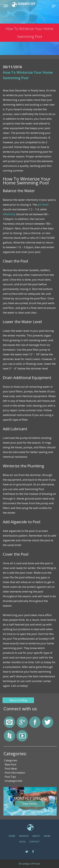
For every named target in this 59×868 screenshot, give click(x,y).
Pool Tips (10, 777)
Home (12, 836)
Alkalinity (9, 214)
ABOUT (36, 836)
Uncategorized (13, 781)
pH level (43, 204)
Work (47, 836)
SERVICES (24, 836)
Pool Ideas (11, 768)
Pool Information (15, 772)
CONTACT (35, 841)
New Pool (10, 764)
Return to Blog (19, 700)
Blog (22, 841)
